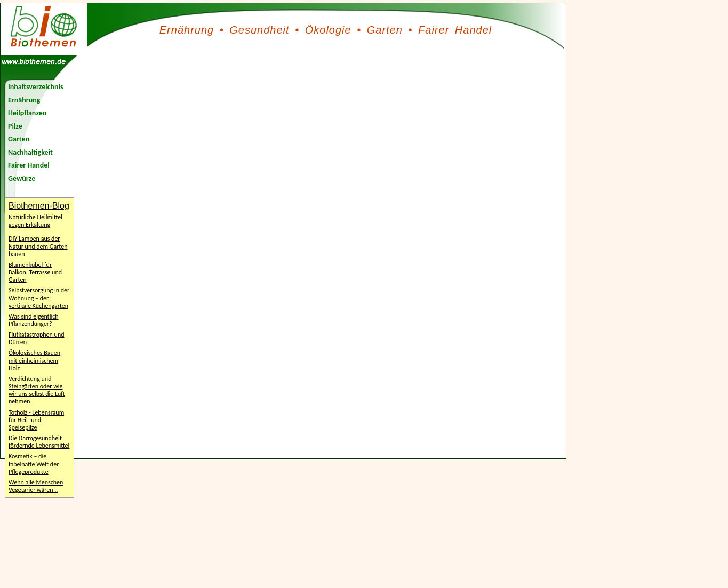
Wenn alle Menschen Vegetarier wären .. (36, 486)
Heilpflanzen (27, 113)
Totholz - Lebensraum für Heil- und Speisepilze (36, 420)
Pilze (15, 126)
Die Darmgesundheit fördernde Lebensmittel (39, 442)
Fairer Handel (455, 30)
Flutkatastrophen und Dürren (37, 338)
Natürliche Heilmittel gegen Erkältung (35, 221)
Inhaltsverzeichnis (36, 87)
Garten (385, 30)
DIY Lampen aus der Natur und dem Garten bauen (38, 246)
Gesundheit (259, 30)
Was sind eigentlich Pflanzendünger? (34, 320)
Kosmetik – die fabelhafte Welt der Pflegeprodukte (34, 464)
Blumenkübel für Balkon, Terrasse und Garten (35, 272)
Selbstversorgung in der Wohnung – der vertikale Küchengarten (39, 298)
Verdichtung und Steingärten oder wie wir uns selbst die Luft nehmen (37, 390)
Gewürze (22, 178)
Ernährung (187, 30)
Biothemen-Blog (39, 206)
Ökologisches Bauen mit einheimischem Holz (34, 360)
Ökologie (328, 30)
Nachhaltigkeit (30, 152)
